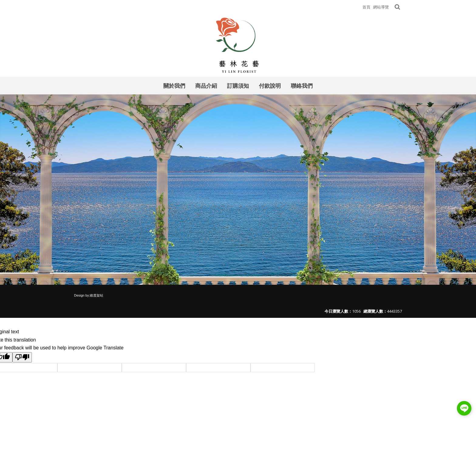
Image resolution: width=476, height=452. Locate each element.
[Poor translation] (22, 357)
